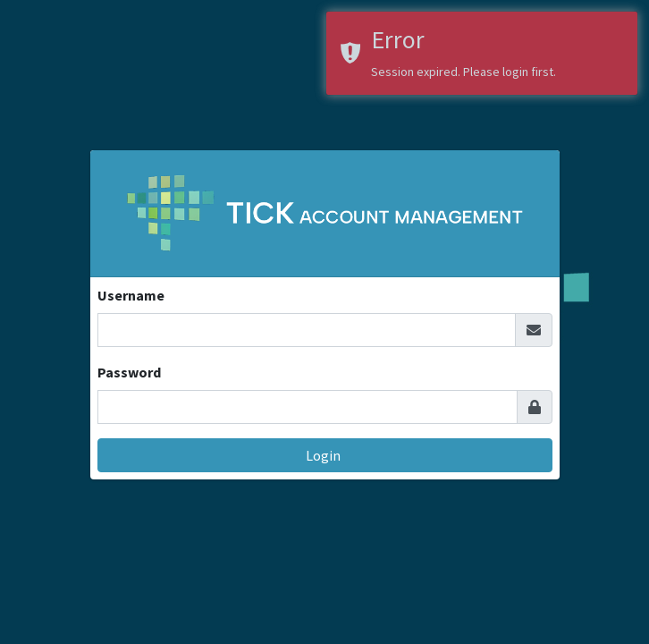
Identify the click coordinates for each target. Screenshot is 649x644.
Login (324, 455)
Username (131, 295)
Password (129, 372)
